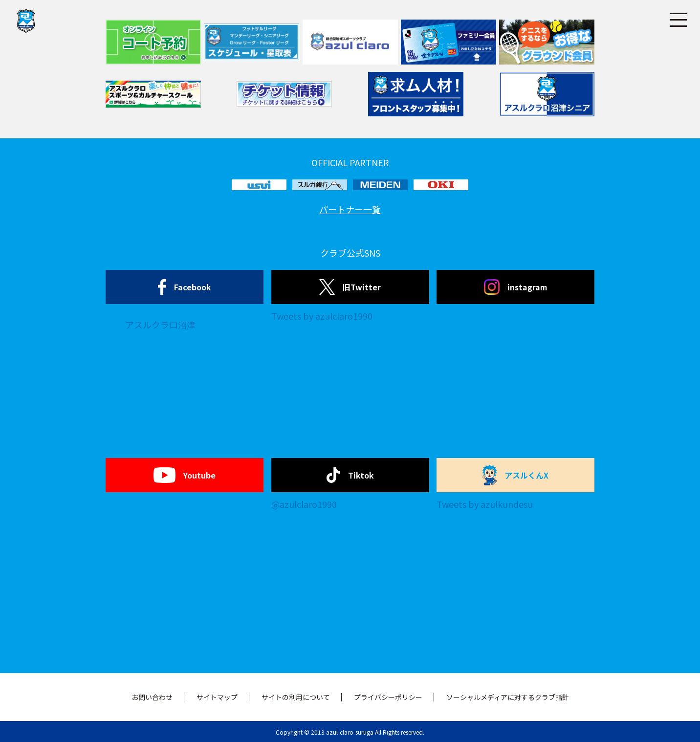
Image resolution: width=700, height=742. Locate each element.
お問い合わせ (152, 697)
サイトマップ (217, 697)
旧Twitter (350, 287)
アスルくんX (516, 475)
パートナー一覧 (350, 209)
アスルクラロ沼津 (160, 325)
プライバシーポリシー (388, 697)
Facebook (185, 287)
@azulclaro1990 (304, 504)
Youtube (185, 475)
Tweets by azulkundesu (485, 504)
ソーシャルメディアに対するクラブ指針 (508, 697)
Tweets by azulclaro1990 (322, 316)
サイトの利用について (296, 697)
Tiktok (350, 475)
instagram (516, 287)
